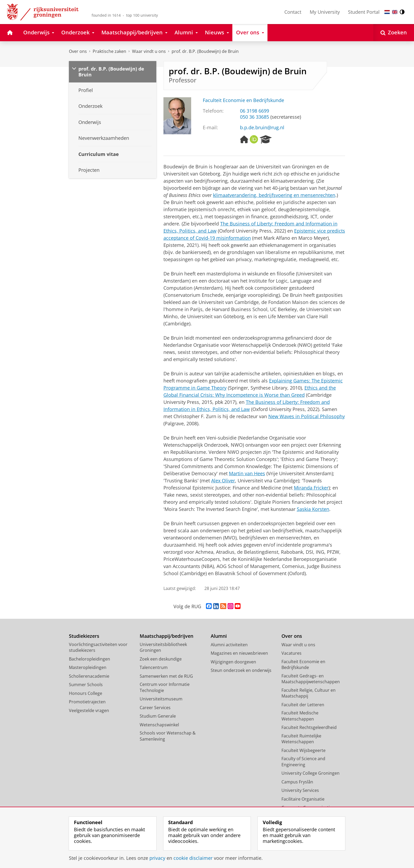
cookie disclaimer (193, 858)
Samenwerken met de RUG (166, 676)
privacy (157, 858)
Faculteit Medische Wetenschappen (300, 716)
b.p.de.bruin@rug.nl (262, 127)
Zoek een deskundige (161, 659)
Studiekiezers (84, 636)
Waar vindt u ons (149, 51)
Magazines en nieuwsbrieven (239, 653)
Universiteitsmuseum (161, 699)
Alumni (219, 636)
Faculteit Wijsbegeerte (304, 750)
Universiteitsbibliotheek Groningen (163, 647)
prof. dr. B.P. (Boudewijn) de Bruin (205, 51)
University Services (300, 790)
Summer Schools (86, 685)
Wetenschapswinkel (159, 725)
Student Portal (364, 12)
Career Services (155, 708)
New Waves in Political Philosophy (307, 416)
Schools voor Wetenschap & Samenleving (168, 736)
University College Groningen (310, 773)
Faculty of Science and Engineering (303, 762)
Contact (293, 12)
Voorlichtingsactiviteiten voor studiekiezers (98, 647)
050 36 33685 (255, 117)
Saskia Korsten (313, 509)
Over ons (78, 51)
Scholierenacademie (89, 676)
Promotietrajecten (87, 702)
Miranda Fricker (311, 488)
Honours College (86, 693)
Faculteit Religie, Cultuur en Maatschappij (309, 693)
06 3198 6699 (255, 111)
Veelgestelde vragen (89, 710)
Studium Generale (158, 716)
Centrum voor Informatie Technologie (165, 687)
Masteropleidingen (88, 667)
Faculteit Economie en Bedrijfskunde (243, 100)
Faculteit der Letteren (303, 705)
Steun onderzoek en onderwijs (241, 670)
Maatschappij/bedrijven (166, 636)
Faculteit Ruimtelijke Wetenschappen (301, 739)
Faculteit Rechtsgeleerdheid (309, 727)
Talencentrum (154, 667)
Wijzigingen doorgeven (233, 662)
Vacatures (291, 653)
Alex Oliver (223, 481)
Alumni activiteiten (229, 645)
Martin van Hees (247, 473)
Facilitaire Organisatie (303, 799)
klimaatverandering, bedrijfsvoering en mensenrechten (274, 195)
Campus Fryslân (297, 782)
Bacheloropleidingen (90, 659)
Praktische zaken (109, 51)
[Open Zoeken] (394, 33)
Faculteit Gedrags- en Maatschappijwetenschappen (311, 679)
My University (325, 12)
